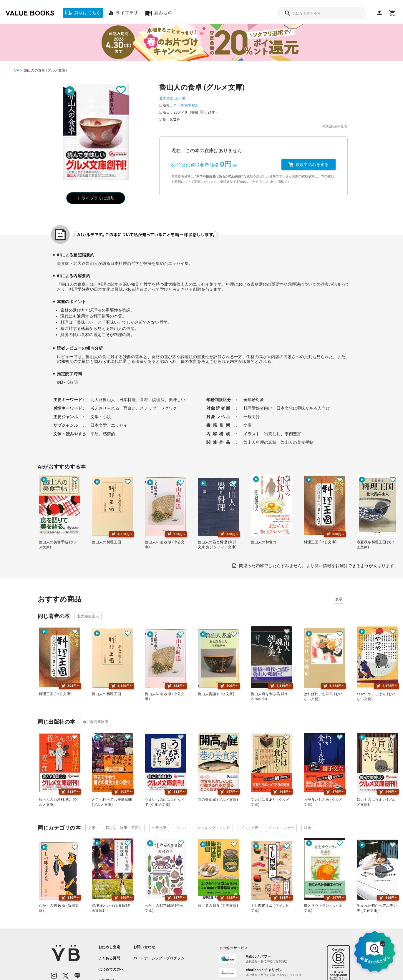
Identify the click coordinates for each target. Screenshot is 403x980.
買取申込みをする (309, 165)
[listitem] (111, 947)
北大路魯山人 (170, 98)
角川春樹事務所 (186, 105)
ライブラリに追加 (96, 198)
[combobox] (322, 13)
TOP (15, 70)
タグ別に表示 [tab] (347, 599)
